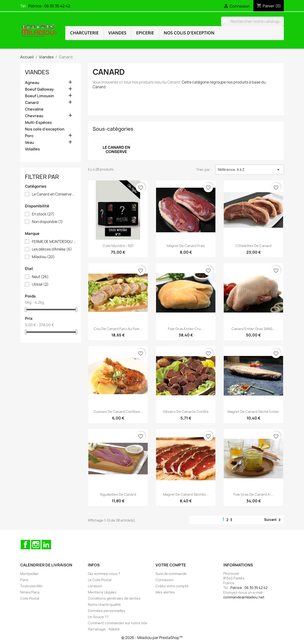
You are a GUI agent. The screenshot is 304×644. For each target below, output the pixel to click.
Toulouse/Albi (31, 586)
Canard (32, 103)
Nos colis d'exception (189, 33)
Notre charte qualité (104, 604)
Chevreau (34, 116)
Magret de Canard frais (186, 246)
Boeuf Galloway (39, 89)
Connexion (165, 580)
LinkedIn (46, 545)
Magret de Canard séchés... (186, 494)
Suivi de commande (171, 574)
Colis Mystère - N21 (118, 246)
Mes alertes (165, 592)
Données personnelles (107, 611)
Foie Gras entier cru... (186, 329)
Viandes (117, 33)
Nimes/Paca (30, 592)
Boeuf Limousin (39, 96)
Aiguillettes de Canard (118, 494)
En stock (43, 214)
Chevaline (34, 109)
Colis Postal (30, 598)
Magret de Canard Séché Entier (253, 412)
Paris (24, 580)
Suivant (273, 520)
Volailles (32, 149)
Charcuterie (84, 33)
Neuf (40, 277)
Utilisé (40, 285)
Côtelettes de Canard (254, 246)
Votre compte (171, 565)
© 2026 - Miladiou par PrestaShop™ (152, 638)
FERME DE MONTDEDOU (54, 242)
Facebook (25, 545)
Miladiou (43, 257)
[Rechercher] (252, 21)
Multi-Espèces (38, 123)
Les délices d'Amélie (52, 249)
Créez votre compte (172, 586)
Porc (29, 136)
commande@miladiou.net (244, 597)
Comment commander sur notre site (118, 623)
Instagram (36, 545)
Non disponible (47, 222)
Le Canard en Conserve (54, 194)
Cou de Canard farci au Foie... (118, 329)
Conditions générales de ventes (114, 598)
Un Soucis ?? (98, 617)
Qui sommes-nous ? (104, 574)
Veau (29, 142)
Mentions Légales (102, 592)
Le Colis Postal (100, 580)
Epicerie (145, 33)
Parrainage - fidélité (104, 629)
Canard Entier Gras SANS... (253, 329)
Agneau (32, 83)
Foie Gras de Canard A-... (254, 494)
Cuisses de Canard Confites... (118, 412)
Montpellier (29, 574)
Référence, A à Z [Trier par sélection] (249, 170)
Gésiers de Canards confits (186, 412)
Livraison (95, 586)
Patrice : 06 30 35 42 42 (49, 6)
